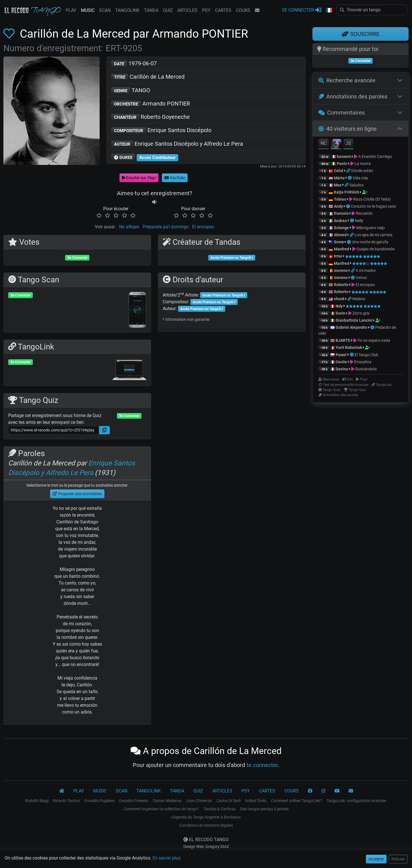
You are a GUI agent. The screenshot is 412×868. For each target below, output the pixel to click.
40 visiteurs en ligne (347, 129)
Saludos (357, 185)
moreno (341, 270)
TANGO (131, 91)
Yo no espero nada (374, 340)
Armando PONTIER (151, 104)
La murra (363, 164)
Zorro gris (361, 313)
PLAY (71, 10)
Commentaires (342, 113)
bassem (344, 156)
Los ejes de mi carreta (374, 235)
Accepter (376, 859)
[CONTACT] (351, 791)
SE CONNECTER (302, 10)
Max (338, 185)
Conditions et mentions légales (206, 825)
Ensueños (363, 362)
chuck (339, 299)
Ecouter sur (139, 178)
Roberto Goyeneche (151, 117)
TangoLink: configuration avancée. (357, 801)
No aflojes (129, 227)
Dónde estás (362, 171)
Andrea (340, 221)
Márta (339, 178)
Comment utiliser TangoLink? (297, 801)
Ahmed (340, 235)
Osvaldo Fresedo (134, 801)
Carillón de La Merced (148, 77)
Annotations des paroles (353, 96)
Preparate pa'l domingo (166, 227)
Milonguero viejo (371, 228)
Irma (338, 256)
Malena (359, 299)
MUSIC (88, 10)
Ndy (339, 306)
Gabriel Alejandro (352, 327)
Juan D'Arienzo (199, 801)
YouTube (175, 178)
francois (341, 213)
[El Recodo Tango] (62, 791)
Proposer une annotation (77, 494)
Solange (341, 228)
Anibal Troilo (256, 801)
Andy (338, 206)
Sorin (340, 313)
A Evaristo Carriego (375, 156)
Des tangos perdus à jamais (264, 809)
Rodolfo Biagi (37, 801)
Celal (339, 171)
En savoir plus (167, 858)
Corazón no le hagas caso (374, 206)
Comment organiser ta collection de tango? (161, 809)
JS (348, 143)
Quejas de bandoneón (376, 249)
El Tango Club (366, 355)
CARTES (223, 10)
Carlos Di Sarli (228, 801)
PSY (206, 10)
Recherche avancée (347, 80)
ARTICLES (187, 10)
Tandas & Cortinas (220, 809)
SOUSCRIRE (360, 34)
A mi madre (366, 270)
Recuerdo (364, 213)
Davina (342, 369)
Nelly (359, 221)
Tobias (340, 199)
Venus (361, 278)
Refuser (398, 859)
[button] (329, 10)
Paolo (342, 164)
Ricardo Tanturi (66, 801)
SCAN (105, 10)
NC (324, 143)
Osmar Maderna (167, 801)
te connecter (262, 765)
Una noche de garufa (370, 242)
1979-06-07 (134, 64)
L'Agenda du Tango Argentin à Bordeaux (206, 817)
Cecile (341, 362)
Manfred (342, 249)
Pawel (341, 355)
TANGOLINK (127, 10)
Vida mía (360, 178)
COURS (243, 10)
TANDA (151, 10)
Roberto (341, 285)
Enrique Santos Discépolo (161, 131)
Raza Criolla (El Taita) (372, 199)
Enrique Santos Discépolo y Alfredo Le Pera (177, 144)
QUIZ (168, 10)
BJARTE (343, 340)
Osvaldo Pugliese (99, 801)
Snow (339, 242)
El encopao (203, 227)
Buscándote (366, 369)
